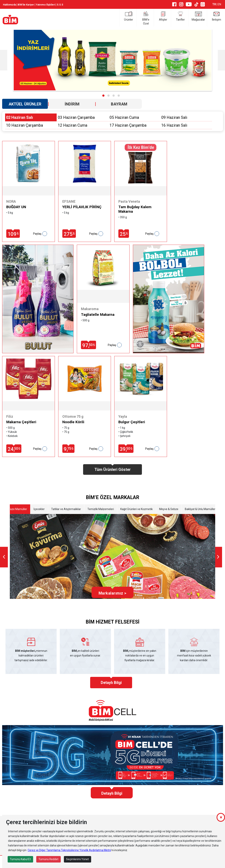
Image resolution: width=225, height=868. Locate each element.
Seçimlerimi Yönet (77, 859)
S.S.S (60, 5)
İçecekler (39, 509)
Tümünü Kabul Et (20, 859)
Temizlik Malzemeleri (101, 509)
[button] (103, 96)
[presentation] (4, 557)
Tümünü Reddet (48, 859)
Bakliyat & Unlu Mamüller (200, 509)
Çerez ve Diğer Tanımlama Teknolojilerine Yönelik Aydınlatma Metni (69, 850)
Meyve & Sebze (169, 509)
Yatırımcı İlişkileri (45, 5)
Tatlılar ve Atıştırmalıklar (66, 509)
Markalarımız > (112, 593)
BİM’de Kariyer (26, 5)
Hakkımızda (9, 5)
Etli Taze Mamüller (16, 509)
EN (219, 4)
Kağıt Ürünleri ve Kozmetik (137, 509)
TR (214, 4)
